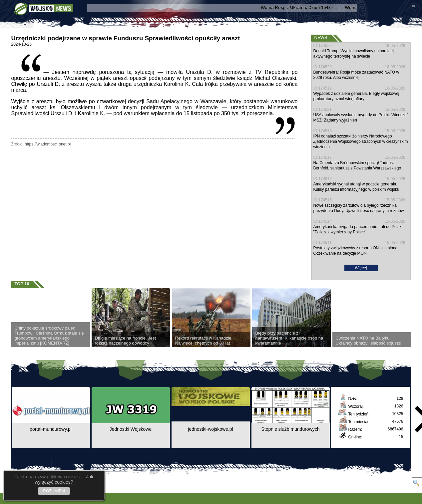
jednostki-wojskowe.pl (210, 429)
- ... (302, 7)
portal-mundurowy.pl (51, 429)
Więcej (361, 268)
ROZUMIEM (54, 491)
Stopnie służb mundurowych (290, 429)
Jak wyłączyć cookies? (64, 479)
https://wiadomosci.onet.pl (48, 144)
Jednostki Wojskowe (131, 429)
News (321, 37)
